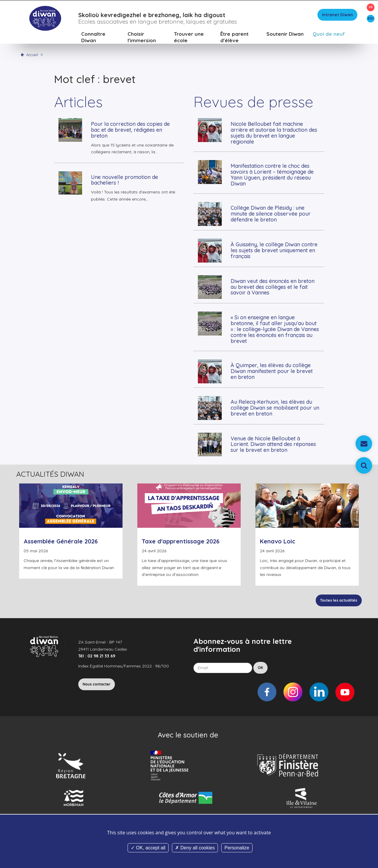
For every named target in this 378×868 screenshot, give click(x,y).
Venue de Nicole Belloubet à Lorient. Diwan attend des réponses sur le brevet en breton (273, 444)
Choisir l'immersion (142, 37)
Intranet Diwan (337, 15)
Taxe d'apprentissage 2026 (181, 541)
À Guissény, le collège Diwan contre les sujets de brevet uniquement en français (274, 250)
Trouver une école (189, 37)
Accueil (32, 55)
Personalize (237, 848)
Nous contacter (97, 684)
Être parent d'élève (234, 37)
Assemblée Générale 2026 (61, 541)
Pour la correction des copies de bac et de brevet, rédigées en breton (130, 130)
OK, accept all (148, 848)
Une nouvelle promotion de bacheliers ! (124, 180)
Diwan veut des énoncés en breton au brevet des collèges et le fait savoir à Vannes (273, 287)
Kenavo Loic (278, 541)
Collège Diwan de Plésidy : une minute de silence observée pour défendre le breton (271, 214)
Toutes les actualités (339, 600)
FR (371, 7)
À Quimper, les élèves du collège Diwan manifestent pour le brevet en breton (272, 371)
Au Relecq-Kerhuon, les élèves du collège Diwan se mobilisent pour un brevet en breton (275, 408)
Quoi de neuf (329, 34)
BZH (371, 18)
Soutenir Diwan (285, 34)
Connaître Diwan (93, 37)
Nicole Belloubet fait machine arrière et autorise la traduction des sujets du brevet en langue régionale (274, 133)
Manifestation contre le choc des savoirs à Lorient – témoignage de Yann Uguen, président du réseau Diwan (272, 175)
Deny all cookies (195, 848)
